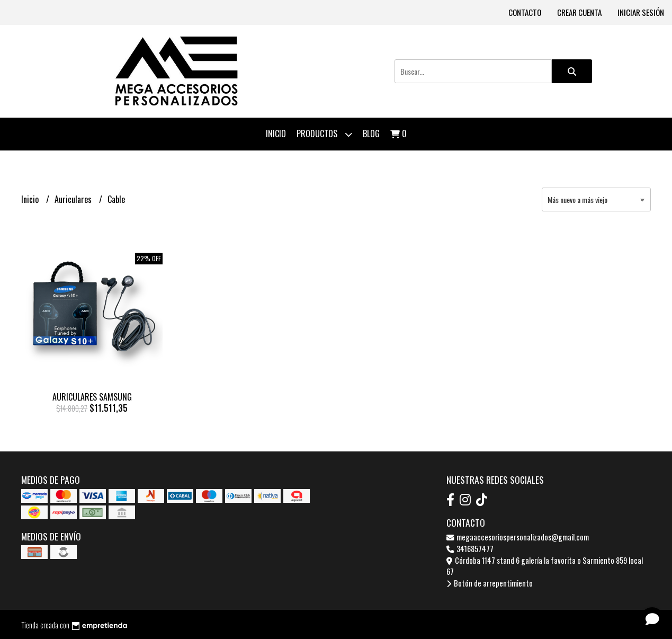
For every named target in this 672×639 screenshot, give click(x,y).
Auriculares (74, 199)
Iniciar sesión (641, 12)
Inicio (276, 134)
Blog (371, 134)
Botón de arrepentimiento (490, 583)
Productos (324, 134)
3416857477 (470, 549)
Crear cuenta (579, 12)
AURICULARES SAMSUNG (92, 397)
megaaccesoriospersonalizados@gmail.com (518, 537)
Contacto (525, 12)
